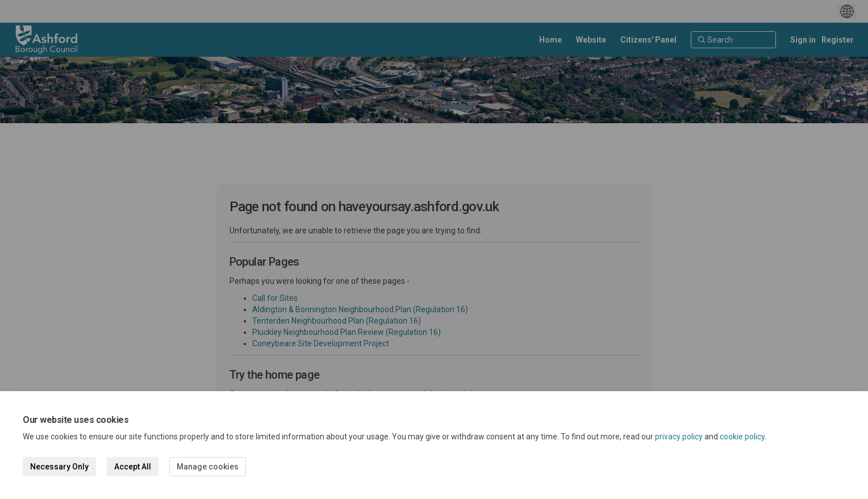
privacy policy (679, 437)
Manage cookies (208, 467)
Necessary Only (59, 467)
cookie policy (742, 437)
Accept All (133, 467)
